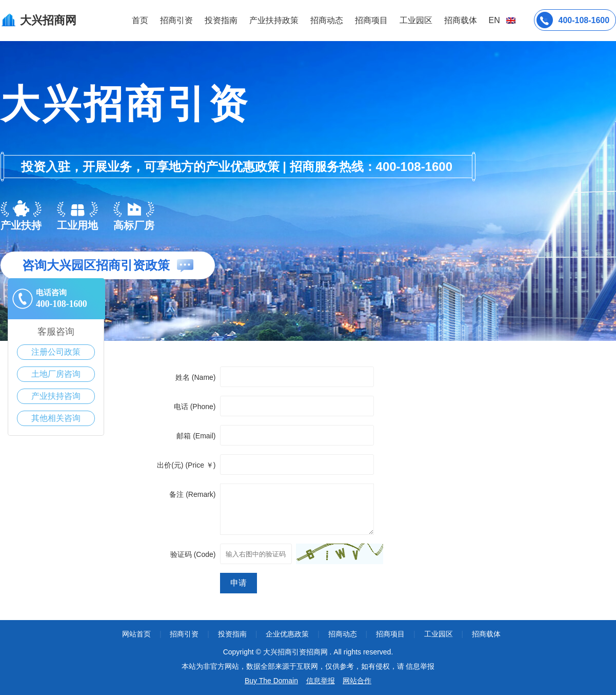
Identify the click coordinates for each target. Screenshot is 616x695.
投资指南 (221, 20)
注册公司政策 (56, 352)
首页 (140, 20)
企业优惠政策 (287, 634)
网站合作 (357, 681)
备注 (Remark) (192, 494)
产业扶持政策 (274, 20)
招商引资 (176, 20)
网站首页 (136, 634)
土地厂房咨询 (56, 374)
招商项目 (371, 20)
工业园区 (416, 20)
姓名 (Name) (196, 377)
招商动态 (327, 20)
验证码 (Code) (193, 554)
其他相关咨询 (56, 418)
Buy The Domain (271, 681)
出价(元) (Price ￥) (186, 465)
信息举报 (321, 681)
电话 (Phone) (195, 407)
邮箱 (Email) (196, 436)
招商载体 (486, 634)
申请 (239, 583)
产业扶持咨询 (56, 396)
